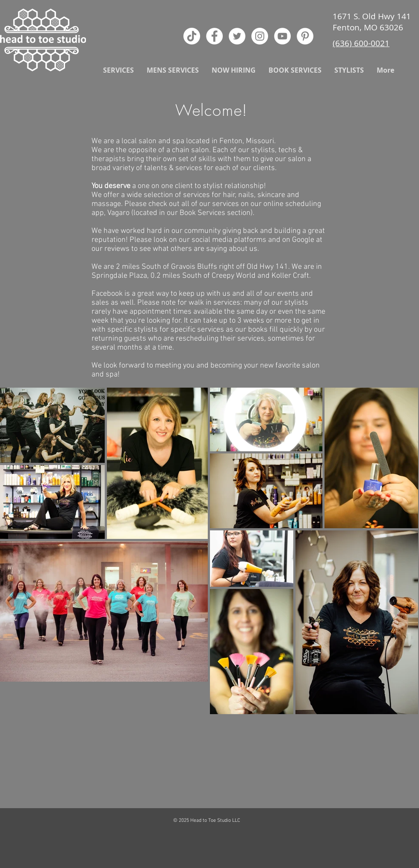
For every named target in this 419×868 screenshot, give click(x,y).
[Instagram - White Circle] (260, 36)
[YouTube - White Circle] (282, 36)
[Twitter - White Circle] (237, 36)
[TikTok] (192, 36)
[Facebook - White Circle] (214, 36)
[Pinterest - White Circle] (305, 36)
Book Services (202, 213)
